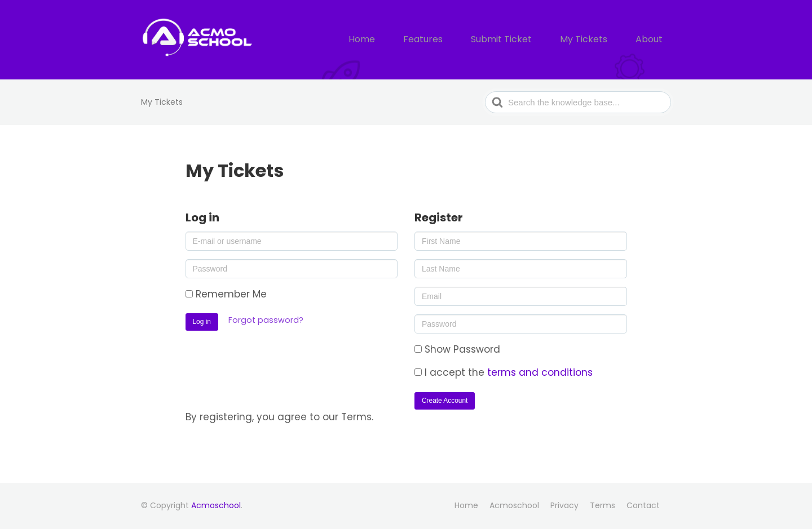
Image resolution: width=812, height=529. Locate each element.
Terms (603, 505)
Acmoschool (216, 505)
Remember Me (226, 294)
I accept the (504, 372)
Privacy (564, 505)
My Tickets (595, 40)
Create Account (445, 401)
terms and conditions (540, 372)
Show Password (457, 349)
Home (398, 40)
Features (452, 40)
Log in (202, 322)
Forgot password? (266, 320)
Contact (643, 505)
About (652, 40)
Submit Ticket (522, 40)
